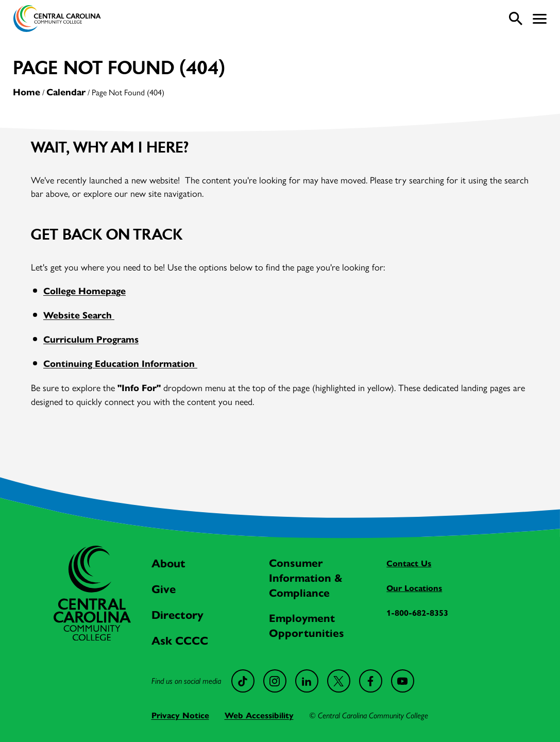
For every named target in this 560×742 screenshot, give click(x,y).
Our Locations (414, 588)
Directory (177, 615)
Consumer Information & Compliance (306, 578)
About (168, 563)
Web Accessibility (259, 715)
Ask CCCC (180, 641)
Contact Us (409, 563)
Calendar (66, 92)
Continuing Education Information (120, 364)
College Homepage (84, 291)
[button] (540, 19)
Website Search (79, 315)
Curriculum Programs (91, 340)
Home (27, 92)
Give (164, 589)
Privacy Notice (180, 715)
